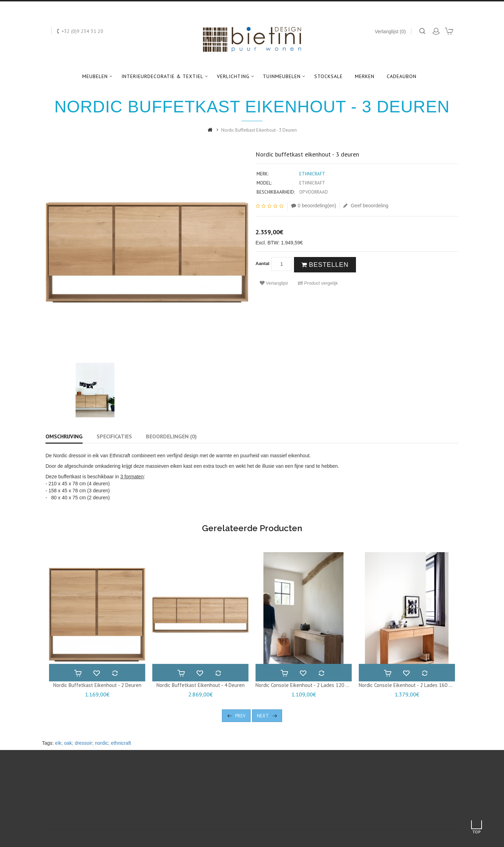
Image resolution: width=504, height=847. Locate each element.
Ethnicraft (312, 174)
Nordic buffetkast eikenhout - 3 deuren (259, 130)
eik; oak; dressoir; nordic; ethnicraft (93, 743)
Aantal (262, 263)
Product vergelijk (318, 283)
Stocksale (328, 76)
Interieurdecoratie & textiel (162, 76)
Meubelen (95, 76)
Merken (365, 76)
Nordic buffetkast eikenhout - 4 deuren (201, 685)
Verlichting (233, 76)
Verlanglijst (274, 283)
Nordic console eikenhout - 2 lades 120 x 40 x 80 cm (315, 685)
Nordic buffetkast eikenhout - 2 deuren (97, 685)
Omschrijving (64, 436)
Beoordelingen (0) (171, 436)
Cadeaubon (402, 76)
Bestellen (325, 265)
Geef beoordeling (366, 206)
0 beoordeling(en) (314, 206)
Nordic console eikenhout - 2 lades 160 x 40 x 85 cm (419, 685)
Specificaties (114, 436)
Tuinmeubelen (282, 76)
